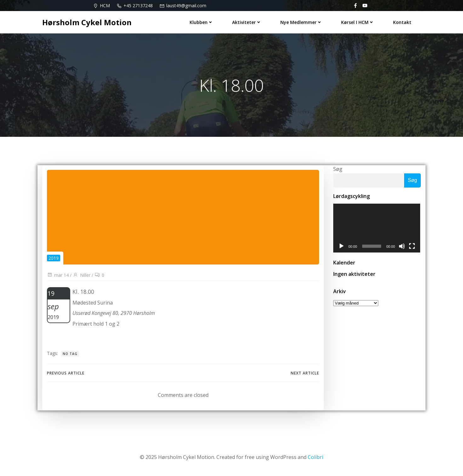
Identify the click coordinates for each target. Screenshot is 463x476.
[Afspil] (341, 247)
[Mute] (403, 247)
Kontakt (402, 22)
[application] (377, 228)
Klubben (201, 22)
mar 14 (58, 275)
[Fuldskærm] (413, 247)
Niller (82, 275)
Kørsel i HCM (358, 22)
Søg (338, 169)
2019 (54, 258)
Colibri (315, 457)
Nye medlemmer (301, 22)
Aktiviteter (247, 22)
